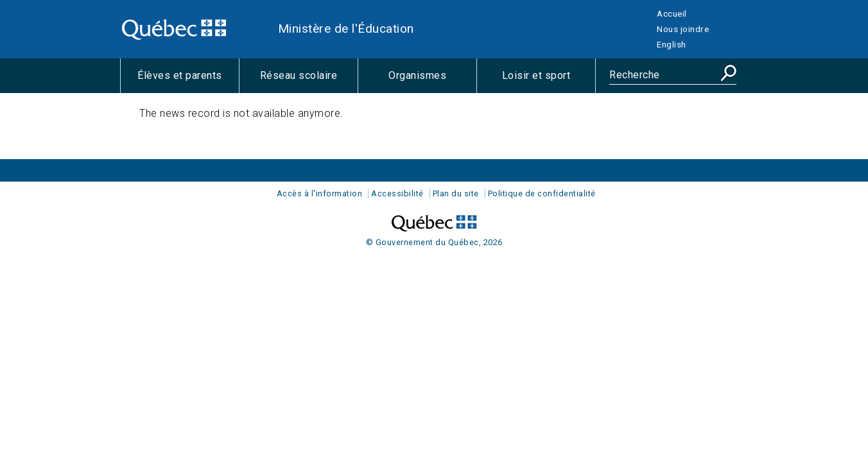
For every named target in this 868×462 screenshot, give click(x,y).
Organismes (432, 81)
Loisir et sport (549, 81)
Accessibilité (397, 193)
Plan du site (456, 193)
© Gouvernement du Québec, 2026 (434, 242)
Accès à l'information (320, 193)
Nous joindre (683, 29)
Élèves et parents (188, 81)
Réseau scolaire (309, 81)
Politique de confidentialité (542, 193)
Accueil (672, 13)
